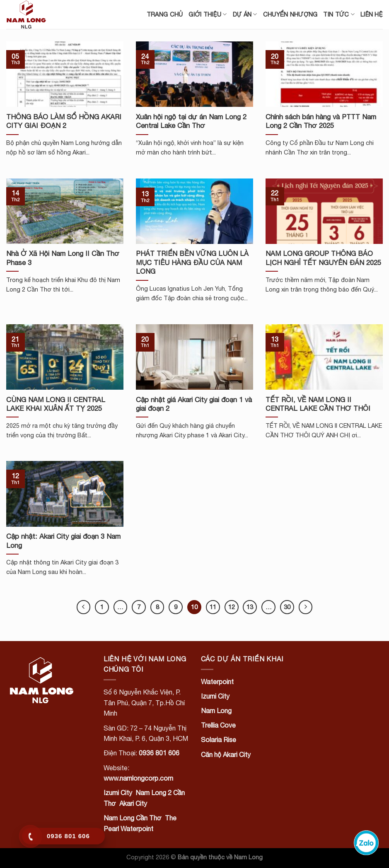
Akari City (133, 803)
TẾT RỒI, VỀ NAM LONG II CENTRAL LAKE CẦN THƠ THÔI (318, 404)
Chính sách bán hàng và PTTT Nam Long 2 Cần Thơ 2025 (321, 121)
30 (287, 607)
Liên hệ (372, 14)
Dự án (245, 14)
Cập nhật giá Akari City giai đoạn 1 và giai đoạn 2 (194, 404)
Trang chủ (165, 14)
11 (213, 607)
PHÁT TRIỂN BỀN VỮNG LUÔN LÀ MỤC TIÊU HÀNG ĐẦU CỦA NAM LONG (192, 262)
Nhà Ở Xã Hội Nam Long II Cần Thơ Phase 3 (63, 258)
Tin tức (339, 14)
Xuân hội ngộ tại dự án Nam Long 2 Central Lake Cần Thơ (191, 121)
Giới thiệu (208, 14)
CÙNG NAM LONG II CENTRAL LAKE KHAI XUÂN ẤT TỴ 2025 (56, 404)
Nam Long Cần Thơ (133, 818)
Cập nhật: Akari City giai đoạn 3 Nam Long (63, 541)
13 (250, 607)
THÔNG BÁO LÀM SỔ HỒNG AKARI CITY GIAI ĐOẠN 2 (64, 121)
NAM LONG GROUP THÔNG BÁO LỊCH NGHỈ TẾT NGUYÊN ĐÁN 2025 (323, 258)
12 (232, 607)
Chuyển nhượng (290, 14)
